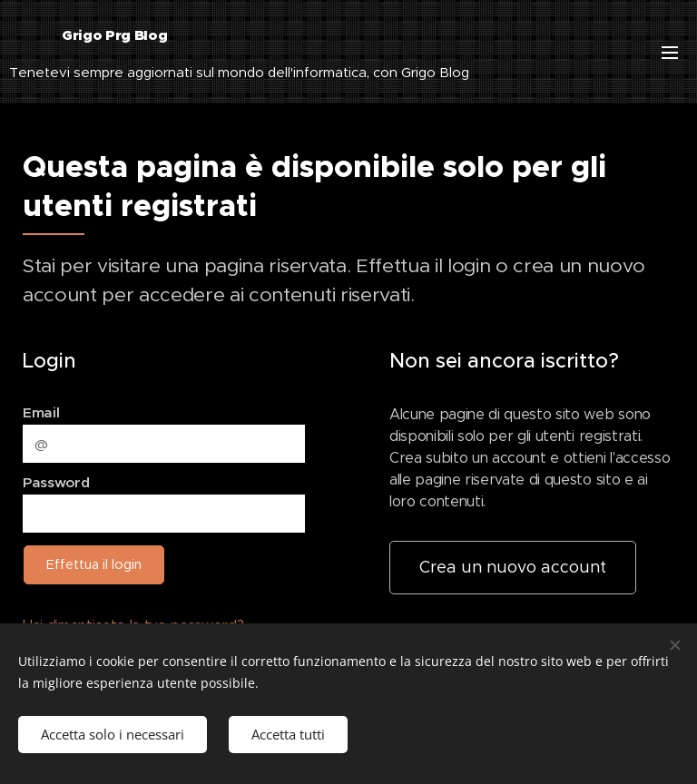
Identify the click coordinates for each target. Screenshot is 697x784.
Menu (670, 53)
